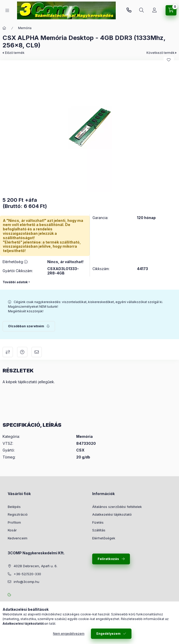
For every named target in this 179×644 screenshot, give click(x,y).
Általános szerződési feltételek (117, 507)
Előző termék (15, 53)
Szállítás (99, 530)
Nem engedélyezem (69, 634)
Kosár (12, 530)
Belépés (14, 507)
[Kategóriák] (7, 10)
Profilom (14, 522)
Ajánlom (37, 352)
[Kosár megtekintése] (171, 10)
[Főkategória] (4, 28)
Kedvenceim (18, 538)
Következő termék (161, 53)
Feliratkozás (108, 559)
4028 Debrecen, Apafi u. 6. (36, 566)
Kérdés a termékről (22, 352)
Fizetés (98, 522)
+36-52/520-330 (129, 10)
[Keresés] (142, 10)
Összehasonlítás (8, 352)
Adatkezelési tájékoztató (112, 514)
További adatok (15, 282)
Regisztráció (18, 514)
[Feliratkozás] (29, 326)
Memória (25, 28)
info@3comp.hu (26, 582)
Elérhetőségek (104, 538)
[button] (90, 127)
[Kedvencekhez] (169, 60)
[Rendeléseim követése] (154, 10)
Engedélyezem (108, 634)
